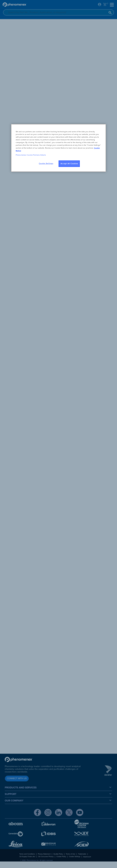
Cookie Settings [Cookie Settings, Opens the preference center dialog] (46, 163)
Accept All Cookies (69, 164)
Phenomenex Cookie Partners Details (31, 155)
